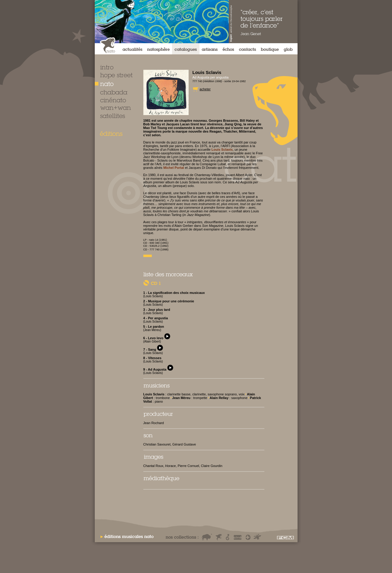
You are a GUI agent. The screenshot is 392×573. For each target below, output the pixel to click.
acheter (205, 89)
